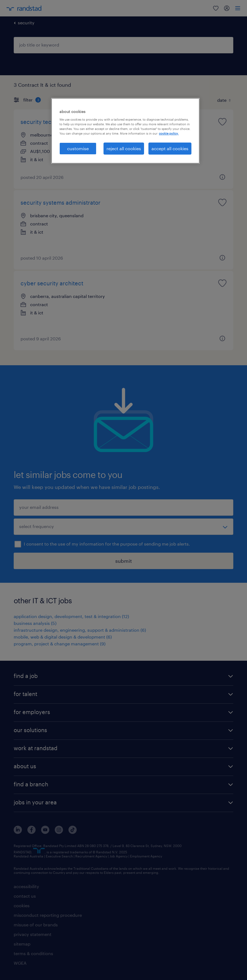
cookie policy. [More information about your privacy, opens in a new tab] (169, 133)
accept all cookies (170, 148)
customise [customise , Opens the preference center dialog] (78, 148)
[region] (125, 131)
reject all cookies (124, 148)
